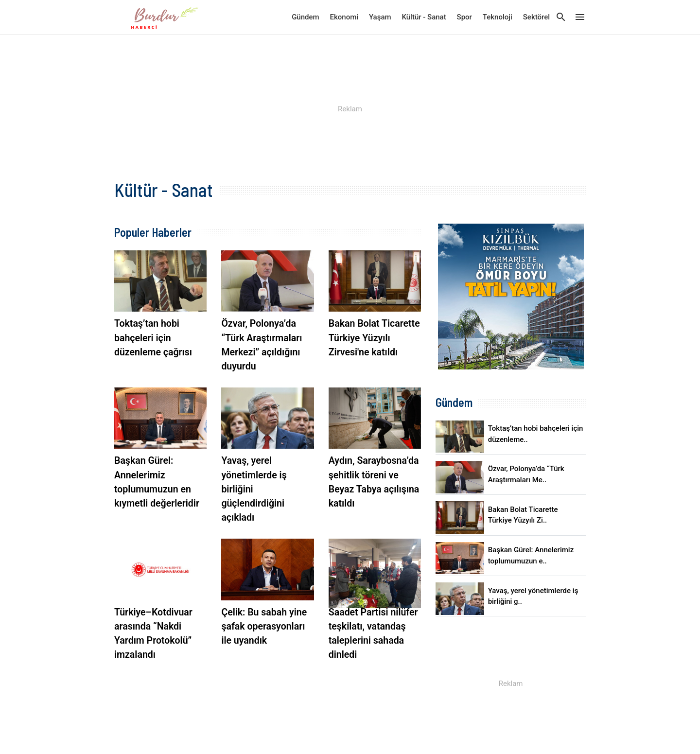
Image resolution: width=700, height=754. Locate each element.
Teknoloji (498, 17)
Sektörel (536, 17)
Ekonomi (344, 17)
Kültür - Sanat (424, 17)
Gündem (305, 17)
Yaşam (380, 17)
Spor (464, 17)
